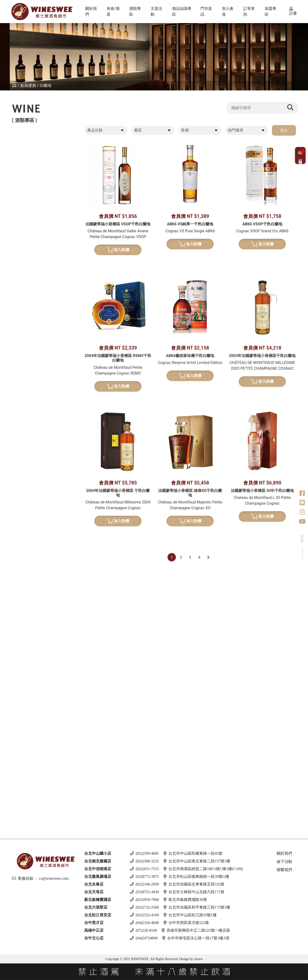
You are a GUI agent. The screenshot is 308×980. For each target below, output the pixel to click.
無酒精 (25, 810)
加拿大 (29, 637)
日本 (27, 411)
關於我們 (284, 853)
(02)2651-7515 (144, 869)
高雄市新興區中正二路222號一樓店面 (196, 930)
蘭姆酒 (25, 686)
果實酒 (29, 518)
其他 (27, 534)
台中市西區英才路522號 (186, 923)
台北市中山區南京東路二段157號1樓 (197, 861)
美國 (27, 214)
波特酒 (25, 365)
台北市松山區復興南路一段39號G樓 (196, 876)
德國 (27, 251)
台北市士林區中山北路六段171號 (194, 892)
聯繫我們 (284, 870)
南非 (27, 292)
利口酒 (25, 591)
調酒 (22, 789)
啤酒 (22, 744)
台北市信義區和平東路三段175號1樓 (197, 907)
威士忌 (25, 386)
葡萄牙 (29, 181)
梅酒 (27, 509)
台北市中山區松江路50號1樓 (190, 915)
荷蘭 (27, 452)
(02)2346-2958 (144, 884)
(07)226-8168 (143, 930)
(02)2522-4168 (144, 915)
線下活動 (284, 862)
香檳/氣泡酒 (30, 320)
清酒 (27, 501)
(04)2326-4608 (144, 923)
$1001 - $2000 (35, 703)
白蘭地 (45, 85)
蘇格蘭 (29, 427)
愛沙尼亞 (31, 777)
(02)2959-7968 (144, 900)
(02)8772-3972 (144, 876)
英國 (27, 600)
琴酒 (22, 649)
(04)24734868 (144, 938)
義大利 (29, 165)
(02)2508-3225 (144, 861)
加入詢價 (118, 250)
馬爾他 (29, 761)
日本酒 (25, 493)
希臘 (27, 234)
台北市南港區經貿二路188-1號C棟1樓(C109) (203, 869)
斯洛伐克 (31, 798)
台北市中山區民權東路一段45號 (193, 853)
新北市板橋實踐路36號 (185, 900)
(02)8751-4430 (144, 892)
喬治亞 (29, 189)
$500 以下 (32, 818)
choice (198, 959)
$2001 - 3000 (34, 711)
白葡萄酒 (27, 226)
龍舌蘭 (25, 472)
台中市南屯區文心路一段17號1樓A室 (196, 938)
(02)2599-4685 (144, 853)
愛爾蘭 (29, 419)
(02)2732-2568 (144, 907)
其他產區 (31, 205)
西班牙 (29, 173)
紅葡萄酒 (27, 140)
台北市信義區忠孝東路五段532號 (194, 884)
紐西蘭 (29, 148)
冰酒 (22, 629)
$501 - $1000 (34, 695)
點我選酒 (28, 85)
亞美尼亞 (31, 197)
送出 (284, 130)
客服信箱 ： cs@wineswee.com (40, 878)
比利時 (29, 435)
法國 (27, 156)
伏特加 (25, 723)
